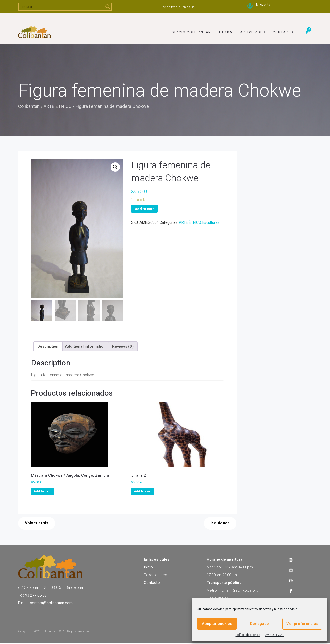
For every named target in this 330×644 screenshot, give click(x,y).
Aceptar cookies (217, 624)
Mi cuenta (263, 5)
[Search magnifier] (108, 7)
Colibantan (29, 106)
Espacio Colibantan (190, 25)
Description (48, 347)
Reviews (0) (123, 347)
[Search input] (63, 7)
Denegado (259, 624)
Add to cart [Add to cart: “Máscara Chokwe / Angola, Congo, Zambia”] (42, 492)
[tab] (48, 347)
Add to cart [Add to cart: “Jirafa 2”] (143, 492)
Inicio (148, 567)
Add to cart (144, 209)
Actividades (253, 25)
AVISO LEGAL (275, 635)
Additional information (85, 347)
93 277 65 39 (36, 595)
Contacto (283, 25)
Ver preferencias (302, 624)
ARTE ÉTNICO (58, 106)
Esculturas (211, 222)
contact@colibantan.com (51, 603)
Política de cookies (248, 635)
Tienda (225, 25)
